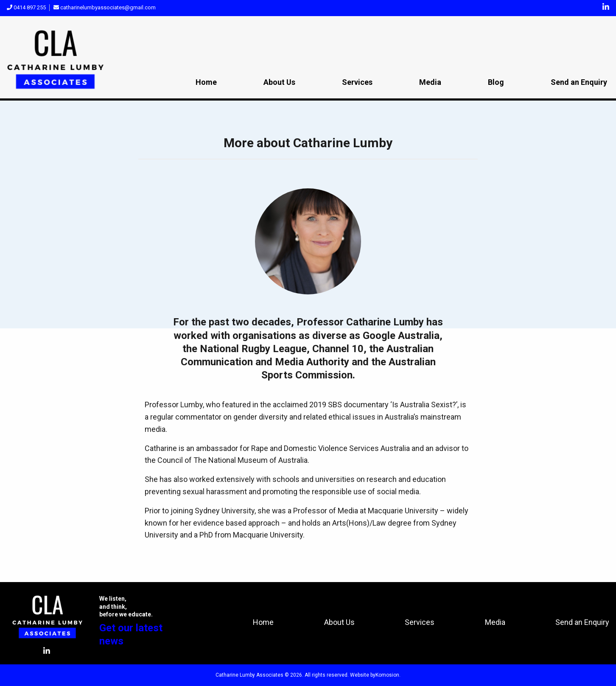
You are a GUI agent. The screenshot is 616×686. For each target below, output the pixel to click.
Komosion (387, 675)
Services (357, 82)
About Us (279, 82)
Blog (496, 82)
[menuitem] (206, 83)
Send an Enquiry (579, 82)
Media (430, 82)
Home (206, 82)
